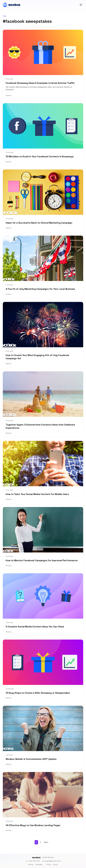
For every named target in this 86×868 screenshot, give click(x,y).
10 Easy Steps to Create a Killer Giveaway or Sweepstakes (38, 693)
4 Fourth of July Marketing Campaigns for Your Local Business (40, 289)
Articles (31, 865)
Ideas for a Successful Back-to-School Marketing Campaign (39, 223)
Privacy (55, 865)
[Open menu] (81, 5)
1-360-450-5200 (33, 861)
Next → (47, 842)
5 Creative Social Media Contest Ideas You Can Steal (35, 627)
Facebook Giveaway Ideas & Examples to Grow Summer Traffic (40, 83)
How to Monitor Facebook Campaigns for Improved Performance (42, 560)
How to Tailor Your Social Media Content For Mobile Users (37, 494)
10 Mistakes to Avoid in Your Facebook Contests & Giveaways (40, 156)
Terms (49, 865)
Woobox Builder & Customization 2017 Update (31, 759)
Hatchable (39, 865)
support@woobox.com (51, 861)
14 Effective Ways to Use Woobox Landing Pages (33, 825)
